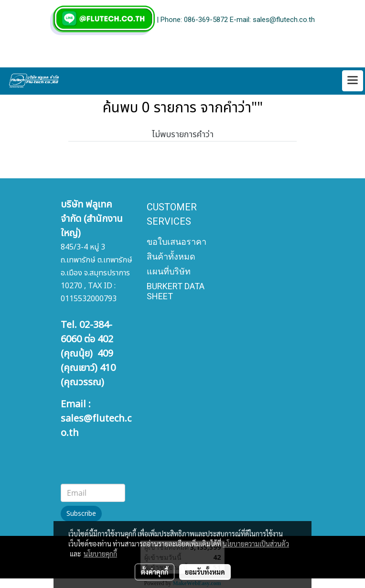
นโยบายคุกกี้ (100, 554)
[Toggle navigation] (353, 81)
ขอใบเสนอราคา (177, 242)
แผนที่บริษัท (169, 271)
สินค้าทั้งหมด (171, 256)
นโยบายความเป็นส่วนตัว (256, 544)
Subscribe (81, 514)
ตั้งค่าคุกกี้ (155, 572)
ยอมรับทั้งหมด (205, 572)
